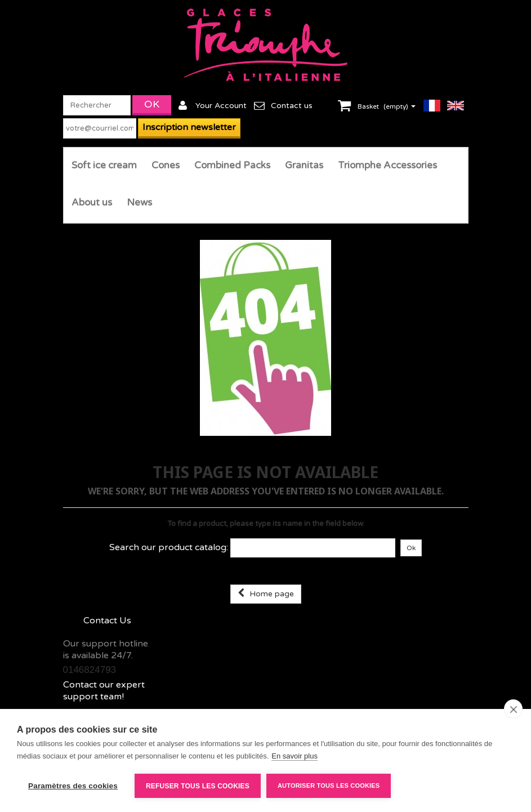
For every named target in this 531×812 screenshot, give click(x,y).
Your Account (221, 106)
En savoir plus (294, 756)
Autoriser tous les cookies (329, 786)
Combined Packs (232, 165)
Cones (166, 165)
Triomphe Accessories (387, 165)
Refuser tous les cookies (198, 786)
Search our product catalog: (169, 547)
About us (92, 202)
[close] (513, 709)
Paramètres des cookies (73, 786)
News (139, 202)
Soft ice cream (104, 165)
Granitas (304, 165)
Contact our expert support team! (104, 691)
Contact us (292, 106)
